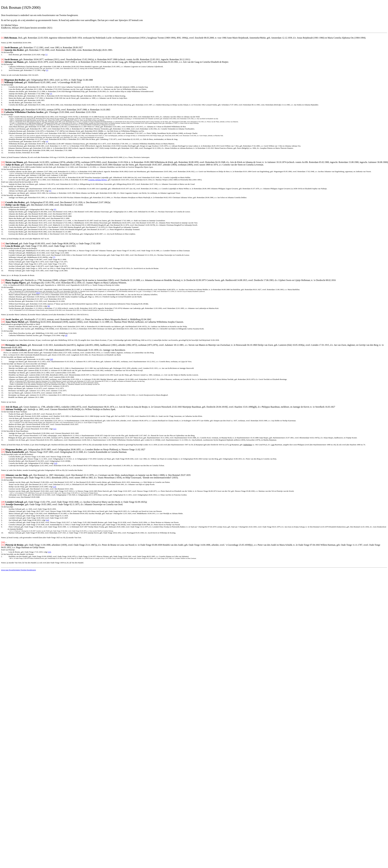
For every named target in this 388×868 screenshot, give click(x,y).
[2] (47, 70)
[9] (66, 335)
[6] (55, 209)
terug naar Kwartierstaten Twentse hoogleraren (19, 570)
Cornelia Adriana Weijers (97, 180)
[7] (54, 257)
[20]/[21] (38, 293)
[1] (46, 55)
